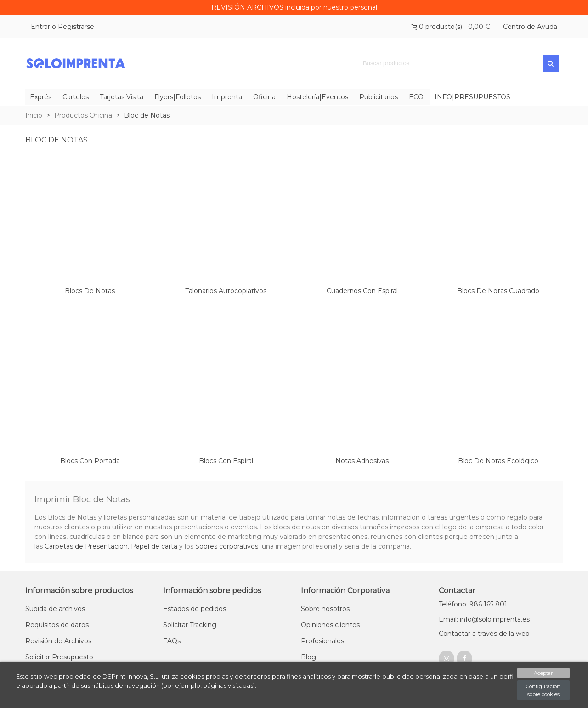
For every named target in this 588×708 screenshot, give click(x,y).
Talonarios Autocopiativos (226, 291)
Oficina (264, 97)
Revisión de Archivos (58, 641)
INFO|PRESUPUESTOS (472, 97)
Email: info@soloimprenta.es (484, 619)
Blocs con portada (90, 461)
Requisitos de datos (57, 625)
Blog (308, 657)
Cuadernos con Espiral (362, 291)
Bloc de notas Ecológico (498, 461)
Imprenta (227, 97)
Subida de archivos (55, 609)
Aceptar (543, 673)
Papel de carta (154, 546)
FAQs (172, 641)
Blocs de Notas (90, 291)
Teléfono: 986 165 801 (473, 604)
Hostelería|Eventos (317, 97)
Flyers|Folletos (178, 97)
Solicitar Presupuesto (59, 657)
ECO (416, 97)
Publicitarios (379, 97)
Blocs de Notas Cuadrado (498, 291)
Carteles (76, 97)
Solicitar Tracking (190, 625)
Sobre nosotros (325, 609)
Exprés (41, 97)
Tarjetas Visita (122, 97)
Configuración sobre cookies (543, 690)
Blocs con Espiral (226, 461)
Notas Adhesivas (362, 461)
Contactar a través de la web (484, 634)
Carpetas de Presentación (86, 546)
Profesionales (322, 641)
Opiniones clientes (330, 625)
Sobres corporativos (227, 546)
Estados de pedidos (195, 609)
